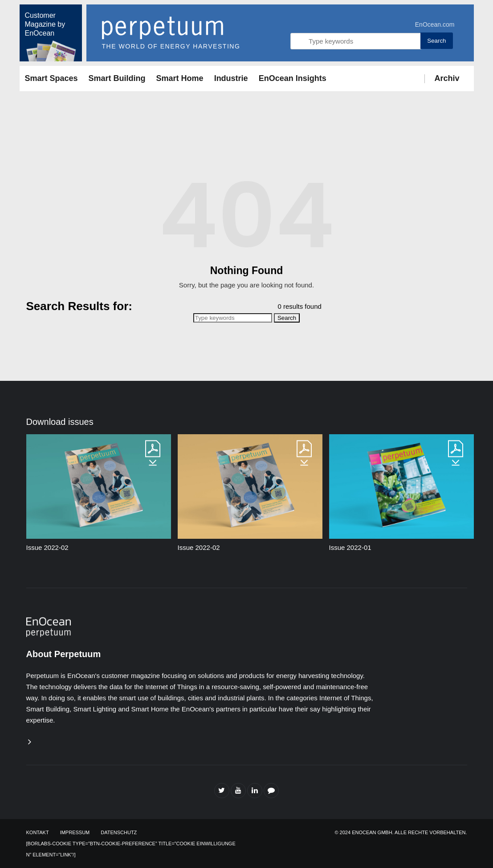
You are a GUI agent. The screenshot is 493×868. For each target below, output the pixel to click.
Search (436, 41)
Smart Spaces (51, 78)
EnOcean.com (435, 24)
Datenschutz (119, 832)
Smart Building (117, 78)
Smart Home (180, 78)
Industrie (231, 78)
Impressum (75, 832)
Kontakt (38, 832)
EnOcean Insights (293, 78)
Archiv (447, 78)
